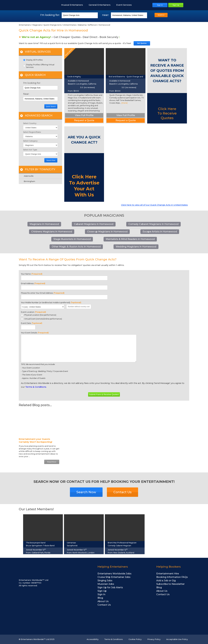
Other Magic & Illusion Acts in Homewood (76, 247)
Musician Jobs (106, 584)
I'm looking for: (32, 83)
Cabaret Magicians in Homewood (94, 224)
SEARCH (161, 15)
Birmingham (29, 181)
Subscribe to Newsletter (170, 584)
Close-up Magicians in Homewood (107, 232)
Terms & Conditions (36, 387)
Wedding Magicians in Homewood (136, 247)
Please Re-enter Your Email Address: (43, 293)
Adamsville (29, 176)
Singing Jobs (105, 581)
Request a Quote (84, 120)
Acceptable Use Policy (177, 639)
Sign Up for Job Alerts (110, 587)
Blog (100, 598)
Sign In (101, 594)
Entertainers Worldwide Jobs (114, 574)
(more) (125, 103)
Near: (26, 94)
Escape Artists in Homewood (160, 232)
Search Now (51, 160)
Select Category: (30, 141)
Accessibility (93, 639)
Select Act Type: (30, 150)
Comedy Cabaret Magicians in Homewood (153, 224)
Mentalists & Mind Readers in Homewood (130, 239)
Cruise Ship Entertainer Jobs (114, 577)
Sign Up (102, 591)
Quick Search (51, 106)
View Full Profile (84, 115)
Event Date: (32, 323)
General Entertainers (101, 5)
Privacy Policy (154, 639)
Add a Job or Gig (166, 581)
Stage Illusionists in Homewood (72, 239)
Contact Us (122, 492)
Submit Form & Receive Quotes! (104, 394)
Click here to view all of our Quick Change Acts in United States (154, 205)
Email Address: (33, 283)
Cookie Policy (135, 639)
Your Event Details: (35, 333)
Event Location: (33, 312)
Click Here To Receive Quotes (167, 113)
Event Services (125, 5)
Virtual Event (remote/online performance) (41, 319)
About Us (103, 601)
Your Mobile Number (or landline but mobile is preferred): (51, 303)
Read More (52, 462)
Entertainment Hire (168, 574)
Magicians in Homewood (44, 224)
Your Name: (32, 274)
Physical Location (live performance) (39, 315)
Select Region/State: (32, 132)
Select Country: (30, 123)
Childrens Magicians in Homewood (52, 232)
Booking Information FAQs (172, 577)
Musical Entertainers (74, 5)
